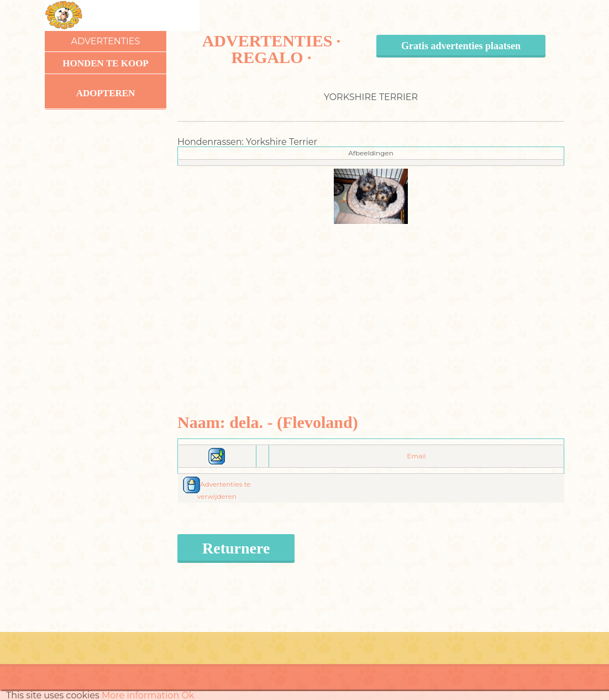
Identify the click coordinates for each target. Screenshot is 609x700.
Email (416, 456)
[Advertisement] (371, 301)
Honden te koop (106, 63)
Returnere (236, 548)
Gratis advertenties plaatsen (461, 46)
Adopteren (106, 93)
